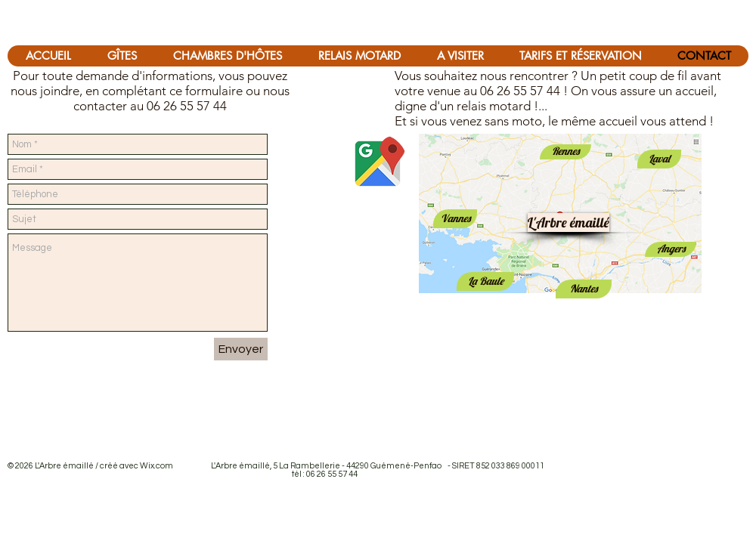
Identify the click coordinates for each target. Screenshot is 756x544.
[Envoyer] (241, 349)
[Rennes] (565, 152)
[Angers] (671, 249)
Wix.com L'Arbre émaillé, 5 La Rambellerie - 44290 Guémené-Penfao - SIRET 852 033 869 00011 (342, 466)
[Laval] (659, 159)
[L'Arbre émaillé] (569, 223)
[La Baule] (485, 281)
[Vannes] (455, 219)
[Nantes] (584, 289)
